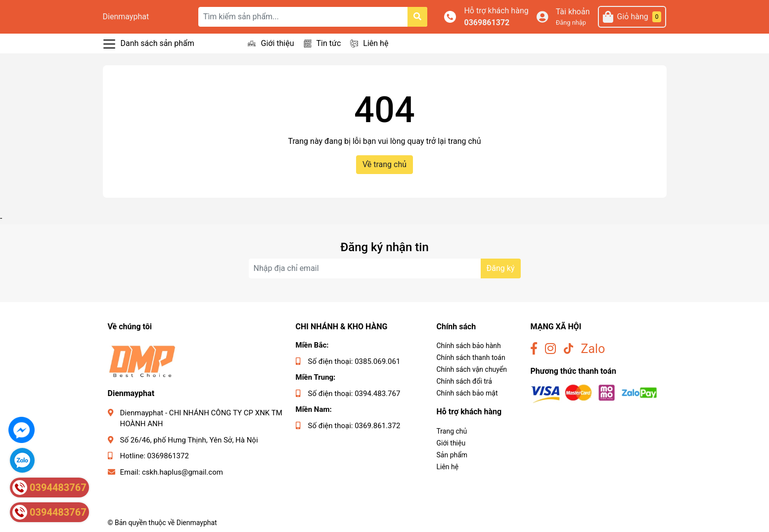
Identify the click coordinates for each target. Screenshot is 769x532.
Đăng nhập (571, 22)
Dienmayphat (126, 17)
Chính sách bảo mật (467, 393)
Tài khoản (573, 12)
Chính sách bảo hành (469, 346)
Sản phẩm (452, 455)
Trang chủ (452, 431)
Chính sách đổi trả (464, 381)
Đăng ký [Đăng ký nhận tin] (501, 268)
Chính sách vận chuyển (472, 369)
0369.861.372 (377, 426)
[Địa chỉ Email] (385, 268)
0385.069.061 (377, 361)
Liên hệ (376, 43)
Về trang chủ (384, 164)
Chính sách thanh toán (471, 357)
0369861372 (487, 22)
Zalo (593, 349)
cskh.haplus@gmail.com (182, 472)
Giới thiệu (277, 43)
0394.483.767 (377, 394)
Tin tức (329, 43)
